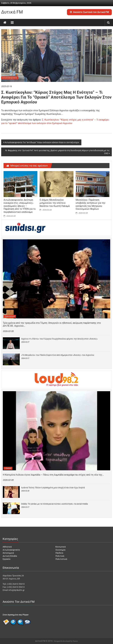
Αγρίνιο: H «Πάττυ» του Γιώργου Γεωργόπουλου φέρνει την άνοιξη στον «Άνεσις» (59, 339)
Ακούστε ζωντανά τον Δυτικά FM (89, 12)
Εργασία (6, 559)
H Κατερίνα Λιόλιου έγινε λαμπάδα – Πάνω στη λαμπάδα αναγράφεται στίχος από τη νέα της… (53, 475)
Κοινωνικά (61, 547)
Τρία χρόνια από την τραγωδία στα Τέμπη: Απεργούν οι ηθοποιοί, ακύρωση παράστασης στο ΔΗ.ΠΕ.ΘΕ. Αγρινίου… (52, 324)
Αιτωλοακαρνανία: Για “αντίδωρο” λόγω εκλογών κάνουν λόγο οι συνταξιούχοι (42, 142)
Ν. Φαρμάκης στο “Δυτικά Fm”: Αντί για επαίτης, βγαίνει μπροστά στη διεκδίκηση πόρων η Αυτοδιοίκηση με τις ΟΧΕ (57, 152)
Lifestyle (8, 468)
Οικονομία (60, 550)
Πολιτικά (60, 556)
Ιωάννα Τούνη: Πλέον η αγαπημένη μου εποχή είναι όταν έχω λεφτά (53, 488)
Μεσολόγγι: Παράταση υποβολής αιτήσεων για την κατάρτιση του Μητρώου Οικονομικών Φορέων (90, 204)
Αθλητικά (7, 547)
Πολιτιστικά (10, 316)
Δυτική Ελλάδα (10, 556)
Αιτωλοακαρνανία (10, 78)
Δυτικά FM (12, 12)
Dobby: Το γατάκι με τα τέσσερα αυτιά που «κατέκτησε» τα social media (55, 504)
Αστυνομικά (8, 553)
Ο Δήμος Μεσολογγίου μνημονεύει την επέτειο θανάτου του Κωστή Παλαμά (55, 203)
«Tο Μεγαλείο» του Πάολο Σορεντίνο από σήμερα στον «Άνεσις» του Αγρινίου (58, 355)
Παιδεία (59, 553)
